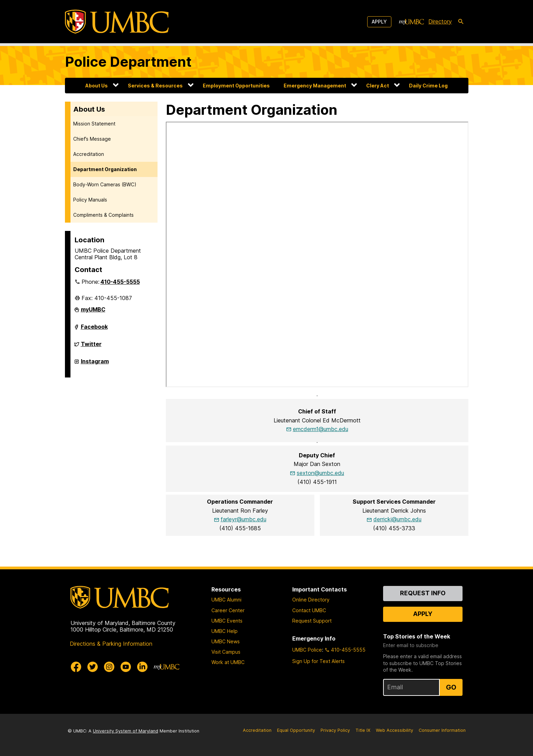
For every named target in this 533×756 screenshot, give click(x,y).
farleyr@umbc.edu (244, 519)
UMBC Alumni (226, 600)
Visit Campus (226, 652)
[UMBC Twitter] (93, 667)
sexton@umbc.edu (320, 473)
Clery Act (378, 86)
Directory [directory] (440, 21)
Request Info (423, 593)
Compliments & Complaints (103, 215)
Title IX (363, 730)
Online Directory (311, 600)
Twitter (91, 347)
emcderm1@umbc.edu (321, 429)
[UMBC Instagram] (109, 667)
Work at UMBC (228, 662)
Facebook (94, 329)
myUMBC (93, 312)
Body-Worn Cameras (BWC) (105, 184)
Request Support (312, 621)
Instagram (95, 364)
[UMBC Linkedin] (142, 667)
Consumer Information (442, 730)
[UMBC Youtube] (126, 667)
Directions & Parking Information (111, 644)
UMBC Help (225, 631)
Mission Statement (94, 124)
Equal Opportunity (296, 730)
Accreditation (89, 154)
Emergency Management (315, 86)
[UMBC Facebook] (76, 667)
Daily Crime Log (428, 86)
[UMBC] (117, 22)
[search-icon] (461, 22)
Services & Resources (155, 86)
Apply (379, 22)
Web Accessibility (394, 730)
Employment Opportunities (236, 86)
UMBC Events (227, 621)
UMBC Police (307, 650)
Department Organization (105, 169)
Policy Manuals (90, 200)
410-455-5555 (120, 282)
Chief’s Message (92, 139)
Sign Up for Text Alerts (318, 661)
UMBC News (226, 641)
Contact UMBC (309, 610)
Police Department (128, 62)
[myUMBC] (411, 22)
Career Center (228, 610)
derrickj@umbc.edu (397, 519)
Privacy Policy (335, 730)
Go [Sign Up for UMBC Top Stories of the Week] (451, 687)
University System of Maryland (126, 731)
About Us (97, 86)
